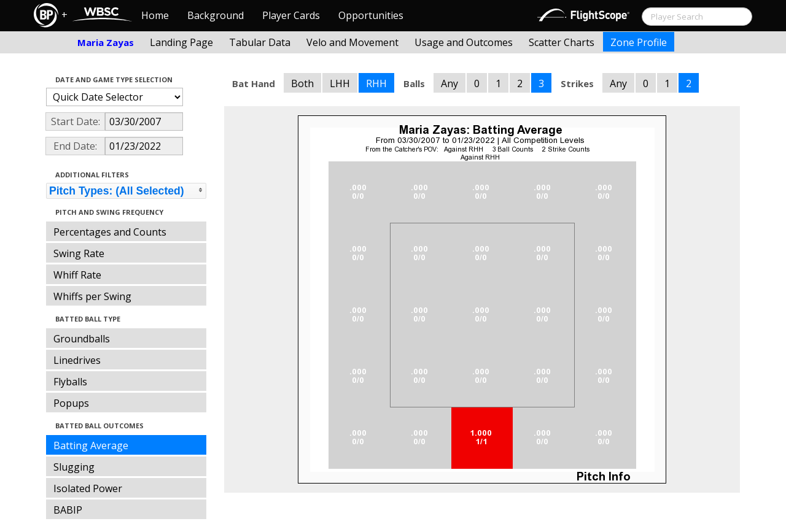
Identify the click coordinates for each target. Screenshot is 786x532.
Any (449, 83)
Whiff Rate (77, 275)
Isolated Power (88, 488)
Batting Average (91, 445)
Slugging (74, 467)
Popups (71, 403)
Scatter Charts (562, 42)
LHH (340, 83)
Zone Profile (639, 42)
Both (302, 83)
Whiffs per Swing (92, 296)
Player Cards (291, 15)
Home (155, 15)
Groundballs (82, 339)
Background (216, 15)
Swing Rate (79, 253)
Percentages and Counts (110, 232)
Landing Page (181, 42)
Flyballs (70, 382)
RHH (376, 83)
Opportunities (371, 15)
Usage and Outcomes (464, 42)
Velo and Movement (352, 42)
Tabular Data (260, 42)
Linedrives (77, 360)
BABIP (68, 510)
